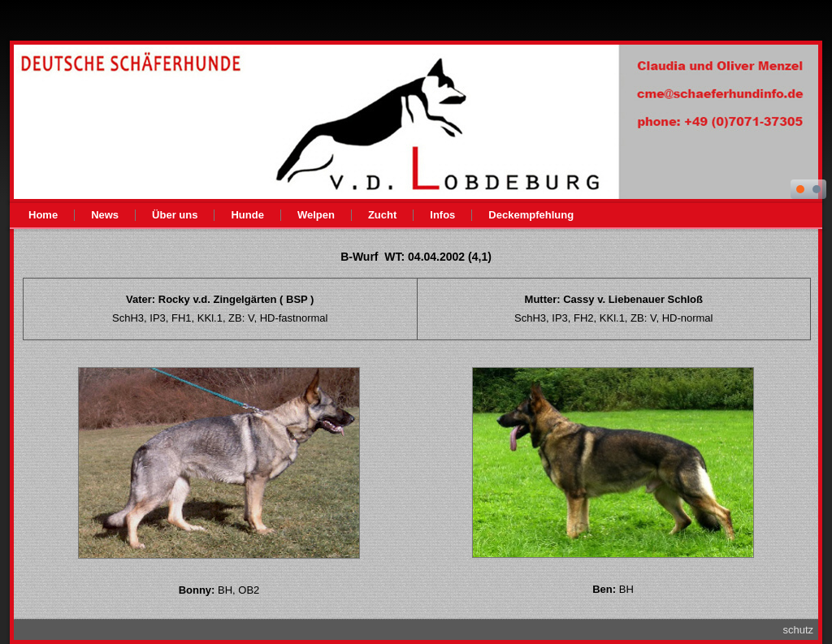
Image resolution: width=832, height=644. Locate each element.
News (105, 215)
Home (43, 215)
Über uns (175, 215)
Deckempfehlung (531, 215)
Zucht (382, 215)
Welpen (316, 215)
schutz (798, 630)
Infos (442, 215)
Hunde (247, 215)
